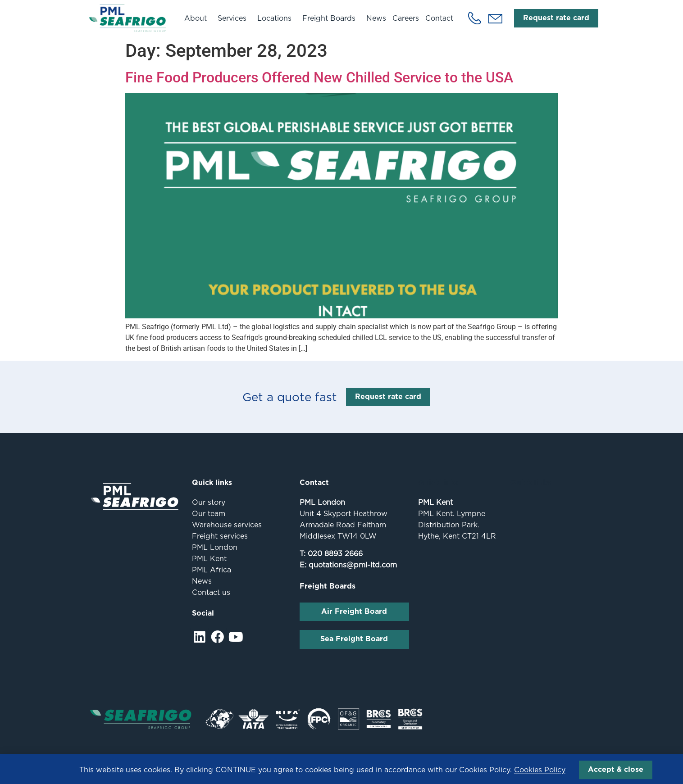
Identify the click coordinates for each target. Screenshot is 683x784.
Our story (209, 502)
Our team (209, 514)
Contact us (211, 592)
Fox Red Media (578, 757)
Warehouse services (227, 525)
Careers (406, 18)
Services (234, 18)
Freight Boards (331, 18)
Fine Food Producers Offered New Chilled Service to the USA (319, 77)
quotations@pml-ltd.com (353, 565)
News (376, 18)
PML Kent (209, 559)
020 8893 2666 (335, 554)
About (198, 18)
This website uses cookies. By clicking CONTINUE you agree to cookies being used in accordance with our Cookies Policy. (322, 774)
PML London (215, 547)
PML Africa (212, 570)
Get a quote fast (290, 397)
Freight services (220, 536)
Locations (277, 18)
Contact (439, 18)
